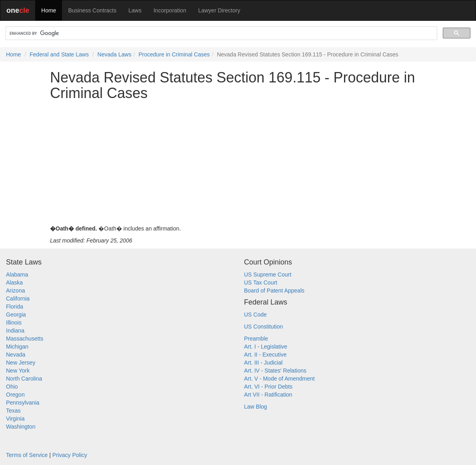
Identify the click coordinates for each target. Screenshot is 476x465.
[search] (221, 33)
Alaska (14, 283)
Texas (13, 411)
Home (49, 10)
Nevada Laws (115, 54)
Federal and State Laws (59, 54)
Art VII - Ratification (268, 395)
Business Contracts (92, 10)
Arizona (15, 291)
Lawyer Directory (219, 10)
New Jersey (21, 363)
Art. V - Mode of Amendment (279, 379)
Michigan (17, 347)
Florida (15, 307)
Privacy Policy (70, 455)
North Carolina (24, 379)
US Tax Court (261, 283)
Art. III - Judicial (263, 363)
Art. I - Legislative (266, 347)
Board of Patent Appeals (274, 291)
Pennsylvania (23, 403)
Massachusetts (25, 339)
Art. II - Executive (265, 355)
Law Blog (256, 407)
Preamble (256, 339)
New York (18, 371)
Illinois (14, 323)
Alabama (17, 275)
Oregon (15, 395)
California (18, 299)
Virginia (15, 419)
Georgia (16, 315)
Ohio (12, 387)
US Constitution (263, 327)
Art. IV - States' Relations (275, 371)
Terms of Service (27, 455)
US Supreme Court (268, 275)
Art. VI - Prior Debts (268, 387)
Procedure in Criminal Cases (174, 54)
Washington (21, 427)
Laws (135, 10)
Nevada (16, 355)
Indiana (15, 331)
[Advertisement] (238, 163)
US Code (255, 315)
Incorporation (170, 10)
